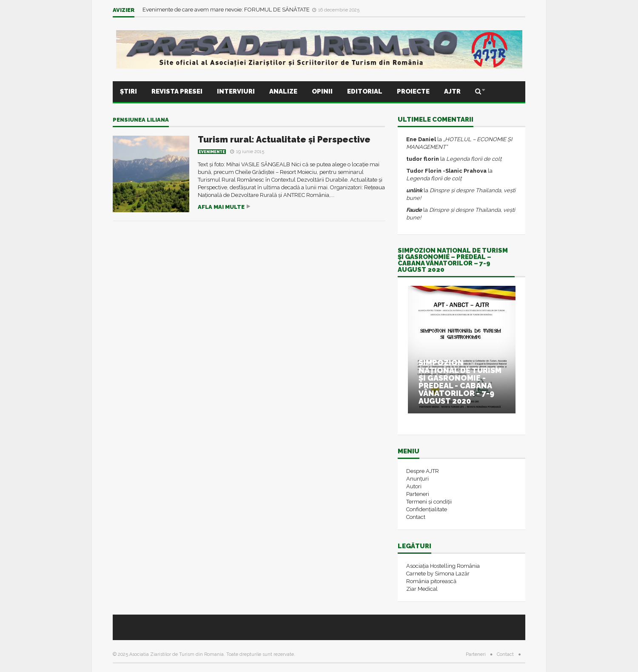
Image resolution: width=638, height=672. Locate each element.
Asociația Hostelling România (443, 566)
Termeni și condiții (429, 502)
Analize (283, 91)
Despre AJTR (423, 471)
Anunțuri (417, 479)
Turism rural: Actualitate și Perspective (284, 140)
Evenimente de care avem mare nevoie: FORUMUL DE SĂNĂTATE (227, 10)
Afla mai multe (221, 207)
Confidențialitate (427, 509)
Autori (414, 486)
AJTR (452, 91)
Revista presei (177, 91)
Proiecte (413, 91)
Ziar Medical (422, 589)
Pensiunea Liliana (141, 120)
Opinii (322, 91)
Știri (128, 91)
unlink (414, 190)
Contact (416, 517)
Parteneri (418, 494)
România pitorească (431, 581)
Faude (414, 210)
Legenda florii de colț (474, 159)
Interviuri (236, 91)
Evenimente (212, 152)
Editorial (365, 91)
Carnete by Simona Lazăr (438, 574)
